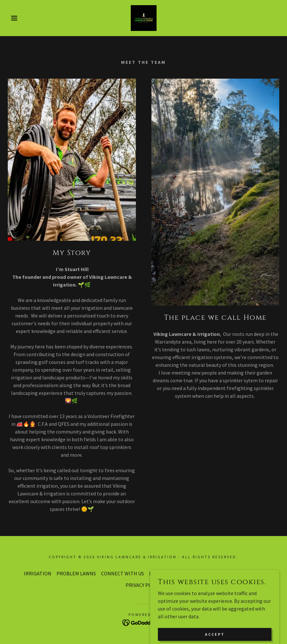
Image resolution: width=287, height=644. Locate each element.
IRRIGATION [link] (38, 573)
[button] (14, 18)
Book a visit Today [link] (169, 573)
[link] (143, 18)
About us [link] (204, 573)
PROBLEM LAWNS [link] (76, 573)
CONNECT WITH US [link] (123, 573)
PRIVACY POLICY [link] (143, 585)
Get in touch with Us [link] (241, 573)
